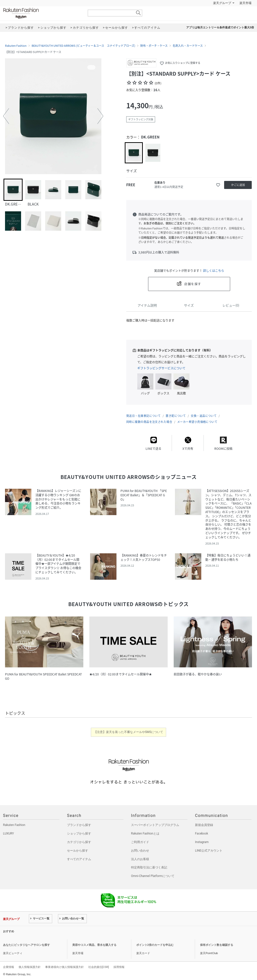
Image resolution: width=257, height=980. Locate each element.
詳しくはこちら (214, 271)
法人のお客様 (140, 859)
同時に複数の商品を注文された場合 (149, 422)
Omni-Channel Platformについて (153, 876)
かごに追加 (238, 185)
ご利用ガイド (140, 842)
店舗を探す (193, 284)
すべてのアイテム (79, 859)
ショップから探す (79, 834)
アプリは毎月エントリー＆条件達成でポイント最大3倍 (220, 28)
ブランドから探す (79, 825)
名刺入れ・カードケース (188, 46)
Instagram (202, 842)
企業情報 (9, 967)
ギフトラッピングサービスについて (161, 368)
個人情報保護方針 (30, 967)
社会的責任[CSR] (99, 967)
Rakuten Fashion (42, 13)
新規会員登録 (204, 825)
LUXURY (9, 834)
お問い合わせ (140, 851)
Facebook (202, 834)
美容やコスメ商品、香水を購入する (94, 945)
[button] (6, 116)
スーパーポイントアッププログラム (155, 825)
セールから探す (78, 851)
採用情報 (119, 967)
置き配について (176, 416)
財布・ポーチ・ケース (154, 46)
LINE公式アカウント (209, 851)
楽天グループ (222, 3)
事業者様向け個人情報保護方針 (65, 967)
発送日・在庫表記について (143, 416)
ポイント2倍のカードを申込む (155, 945)
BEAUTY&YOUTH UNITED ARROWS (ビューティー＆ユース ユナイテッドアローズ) (83, 46)
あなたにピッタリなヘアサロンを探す (26, 945)
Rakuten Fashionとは (145, 834)
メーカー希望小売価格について (197, 422)
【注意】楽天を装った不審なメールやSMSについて (129, 732)
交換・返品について (204, 416)
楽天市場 (245, 3)
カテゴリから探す (79, 842)
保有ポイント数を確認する (217, 945)
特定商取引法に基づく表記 (149, 867)
